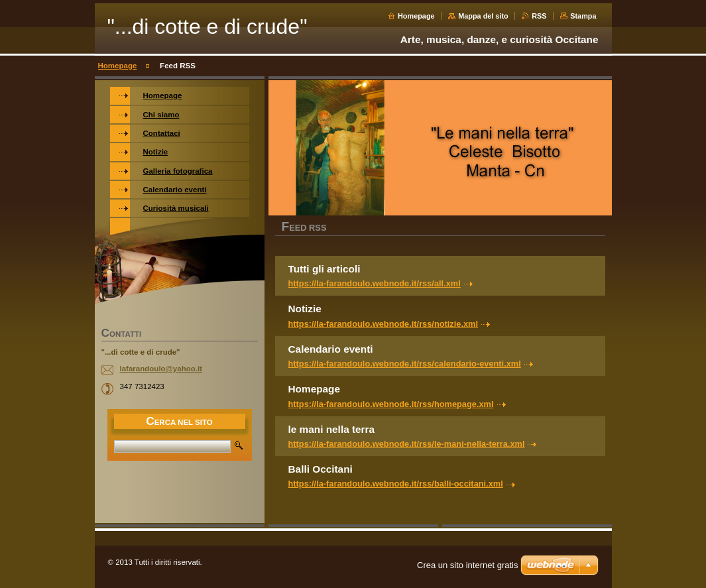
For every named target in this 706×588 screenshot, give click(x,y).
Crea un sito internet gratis (467, 565)
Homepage (416, 16)
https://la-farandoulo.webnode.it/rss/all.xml (375, 283)
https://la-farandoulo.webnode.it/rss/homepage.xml (391, 404)
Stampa (583, 16)
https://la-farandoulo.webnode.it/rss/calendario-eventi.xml (405, 364)
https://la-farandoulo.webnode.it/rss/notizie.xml (383, 324)
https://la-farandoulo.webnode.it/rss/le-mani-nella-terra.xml (407, 444)
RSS (539, 16)
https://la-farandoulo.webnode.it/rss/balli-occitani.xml (396, 484)
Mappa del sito (483, 16)
